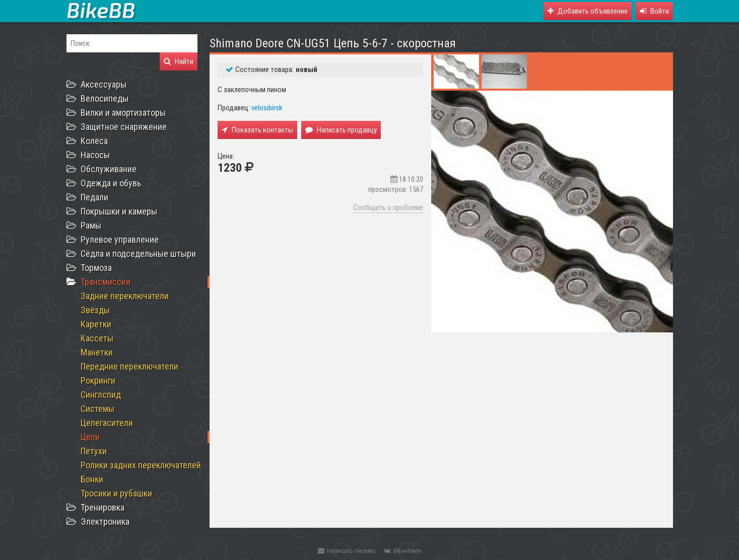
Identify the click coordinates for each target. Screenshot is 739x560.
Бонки (92, 479)
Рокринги (98, 380)
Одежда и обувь (111, 183)
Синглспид (101, 395)
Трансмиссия (106, 282)
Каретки (96, 324)
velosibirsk (267, 108)
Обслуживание (109, 169)
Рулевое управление (120, 239)
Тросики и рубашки (116, 493)
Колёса (94, 141)
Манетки (97, 352)
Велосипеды (105, 98)
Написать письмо (347, 551)
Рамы (91, 225)
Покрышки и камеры (119, 211)
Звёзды (95, 310)
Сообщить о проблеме (388, 207)
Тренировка (103, 507)
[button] (654, 11)
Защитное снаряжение (124, 127)
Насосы (95, 155)
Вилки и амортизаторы (123, 113)
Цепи (90, 437)
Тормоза (96, 268)
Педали (94, 197)
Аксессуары (104, 84)
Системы (97, 409)
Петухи (94, 451)
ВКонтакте (402, 551)
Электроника (105, 521)
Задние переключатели (125, 296)
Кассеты (97, 338)
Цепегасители (107, 423)
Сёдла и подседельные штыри (138, 254)
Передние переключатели (129, 366)
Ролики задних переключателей (141, 465)
